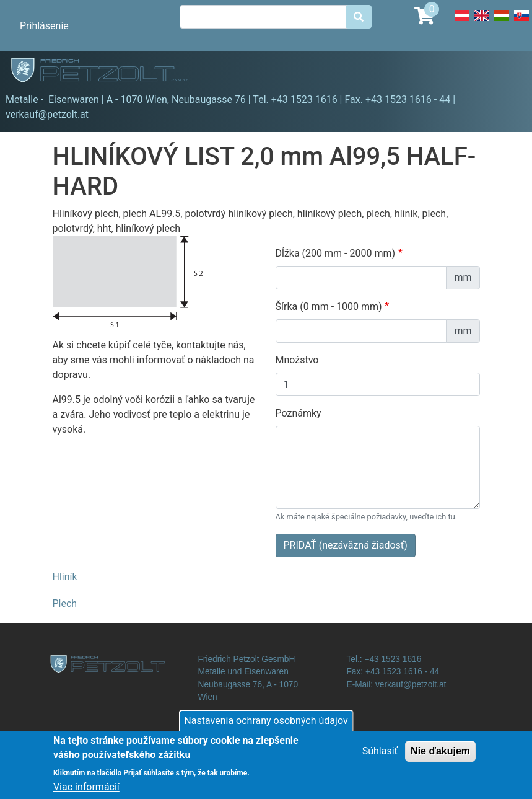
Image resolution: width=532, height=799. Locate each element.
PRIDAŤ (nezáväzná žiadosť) (346, 545)
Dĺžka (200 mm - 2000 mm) (336, 253)
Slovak (521, 22)
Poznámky (299, 413)
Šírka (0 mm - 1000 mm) (329, 307)
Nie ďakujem (440, 757)
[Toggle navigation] (505, 72)
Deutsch (462, 22)
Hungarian (502, 22)
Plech (65, 603)
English (482, 22)
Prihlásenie (44, 26)
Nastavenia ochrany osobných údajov (266, 726)
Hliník (65, 577)
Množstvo (297, 360)
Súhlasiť (380, 757)
